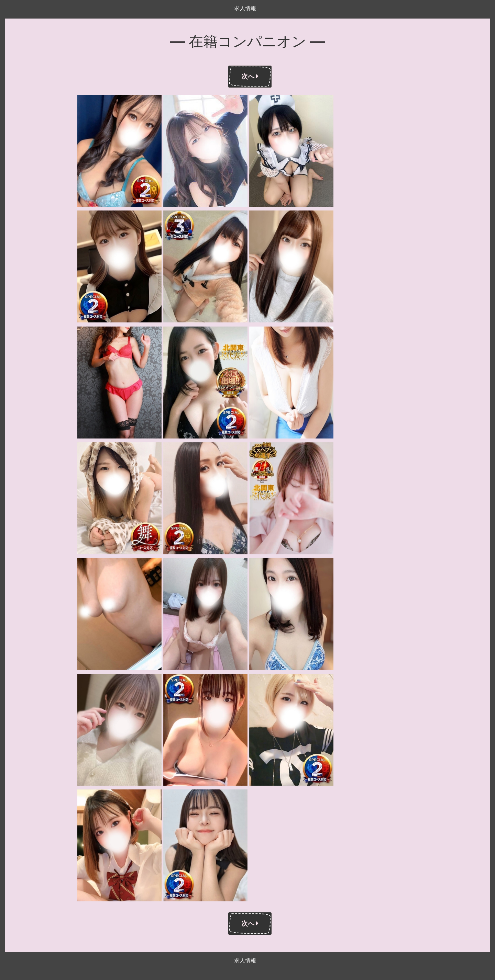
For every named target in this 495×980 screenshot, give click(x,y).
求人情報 (245, 8)
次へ (250, 76)
